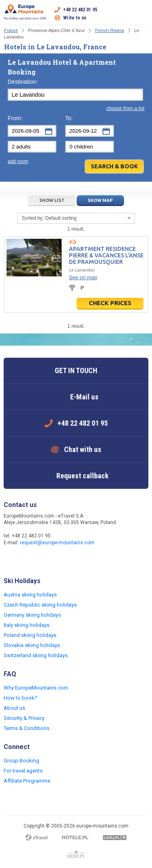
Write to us (75, 18)
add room (18, 161)
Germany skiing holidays (32, 615)
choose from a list (125, 108)
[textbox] (75, 95)
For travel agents (23, 771)
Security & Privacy (24, 718)
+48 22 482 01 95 (80, 10)
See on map (83, 277)
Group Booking (21, 761)
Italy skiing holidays (27, 625)
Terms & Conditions (27, 728)
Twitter (27, 560)
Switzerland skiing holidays (36, 655)
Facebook (11, 560)
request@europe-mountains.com (57, 543)
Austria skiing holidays (30, 595)
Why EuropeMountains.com (36, 688)
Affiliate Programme (27, 781)
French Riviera (109, 30)
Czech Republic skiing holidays (40, 605)
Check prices (110, 303)
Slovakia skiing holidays (32, 645)
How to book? (20, 698)
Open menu (142, 14)
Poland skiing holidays (30, 635)
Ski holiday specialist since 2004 (25, 12)
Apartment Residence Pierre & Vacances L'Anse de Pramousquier (106, 255)
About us (14, 708)
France (11, 30)
